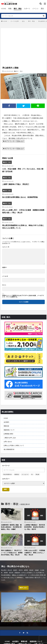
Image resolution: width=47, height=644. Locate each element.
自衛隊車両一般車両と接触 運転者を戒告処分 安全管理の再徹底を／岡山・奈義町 (11, 527)
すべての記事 (15, 21)
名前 (4, 267)
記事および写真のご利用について (14, 445)
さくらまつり (25, 474)
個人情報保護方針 (9, 449)
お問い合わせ (8, 442)
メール (5, 276)
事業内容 (6, 426)
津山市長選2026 (8, 474)
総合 (23, 21)
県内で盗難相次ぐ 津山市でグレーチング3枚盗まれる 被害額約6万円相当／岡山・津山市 (12, 553)
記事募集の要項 (8, 434)
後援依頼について (9, 430)
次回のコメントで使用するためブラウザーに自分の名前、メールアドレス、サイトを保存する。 (23, 296)
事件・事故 (18, 9)
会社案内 (6, 422)
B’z (32, 474)
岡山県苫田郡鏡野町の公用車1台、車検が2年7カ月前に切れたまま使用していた (23, 227)
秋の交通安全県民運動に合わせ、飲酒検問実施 (20, 197)
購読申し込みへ (24, 588)
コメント (6, 247)
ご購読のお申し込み (10, 438)
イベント (35, 9)
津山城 (37, 474)
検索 (5, 489)
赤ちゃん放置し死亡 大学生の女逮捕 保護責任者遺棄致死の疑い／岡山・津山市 (23, 211)
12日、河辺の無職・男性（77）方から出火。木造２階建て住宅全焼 (23, 170)
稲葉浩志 (17, 474)
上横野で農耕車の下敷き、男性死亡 (16, 184)
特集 (10, 9)
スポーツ (27, 9)
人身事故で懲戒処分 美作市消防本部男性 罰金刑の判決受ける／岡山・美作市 (35, 527)
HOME (4, 9)
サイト (4, 285)
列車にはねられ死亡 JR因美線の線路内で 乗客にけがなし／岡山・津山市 (35, 553)
